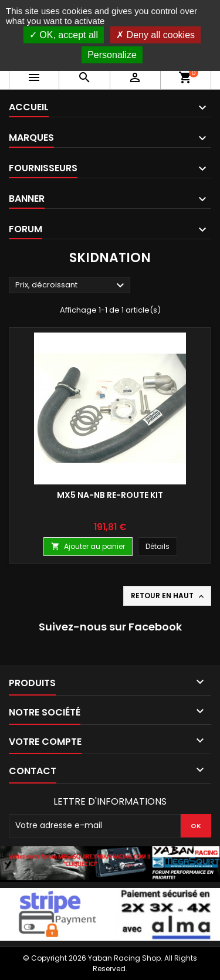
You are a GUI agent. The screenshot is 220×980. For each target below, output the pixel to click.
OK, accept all (64, 35)
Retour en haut (168, 596)
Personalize (112, 55)
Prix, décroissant (71, 286)
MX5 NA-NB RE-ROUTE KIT (110, 495)
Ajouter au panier (88, 546)
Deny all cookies (155, 35)
